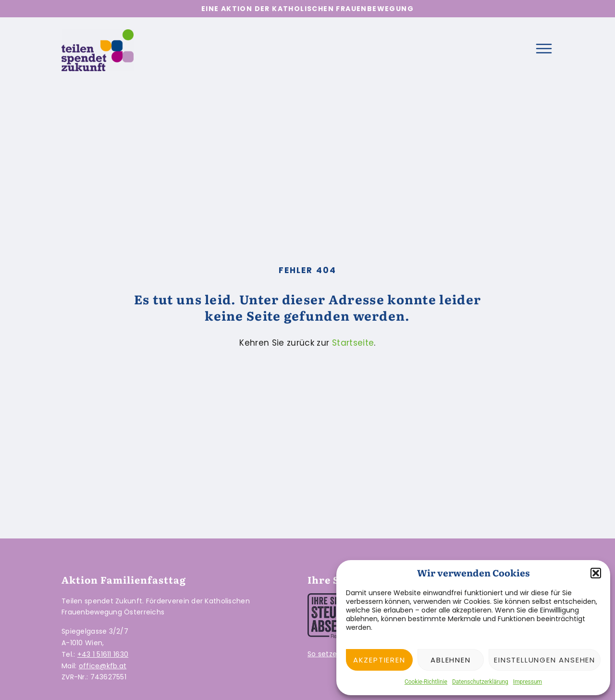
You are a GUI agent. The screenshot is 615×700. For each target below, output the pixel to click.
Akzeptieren (379, 660)
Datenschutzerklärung (480, 682)
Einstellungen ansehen (545, 660)
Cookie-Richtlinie (426, 682)
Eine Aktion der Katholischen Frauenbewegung (307, 9)
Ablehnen (450, 660)
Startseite (353, 343)
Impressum (528, 682)
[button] (596, 573)
